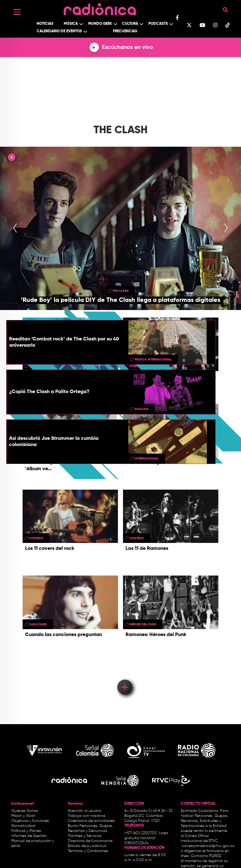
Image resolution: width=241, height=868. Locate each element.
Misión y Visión (23, 816)
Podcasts (158, 24)
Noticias (45, 24)
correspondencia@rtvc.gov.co (208, 846)
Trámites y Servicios (85, 836)
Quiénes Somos (25, 811)
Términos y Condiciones (88, 851)
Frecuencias (125, 31)
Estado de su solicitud (87, 846)
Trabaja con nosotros (87, 816)
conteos (36, 538)
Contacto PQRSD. (206, 856)
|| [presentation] (12, 158)
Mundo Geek (100, 24)
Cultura (130, 24)
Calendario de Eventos (59, 31)
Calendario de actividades (91, 821)
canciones (38, 624)
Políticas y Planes (26, 831)
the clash (120, 291)
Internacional (147, 459)
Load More (124, 678)
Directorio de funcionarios (90, 841)
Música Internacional (153, 360)
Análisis (142, 409)
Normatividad (23, 826)
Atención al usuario (85, 811)
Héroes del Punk (143, 624)
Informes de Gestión (29, 836)
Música (71, 24)
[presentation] (15, 229)
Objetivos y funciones (30, 821)
